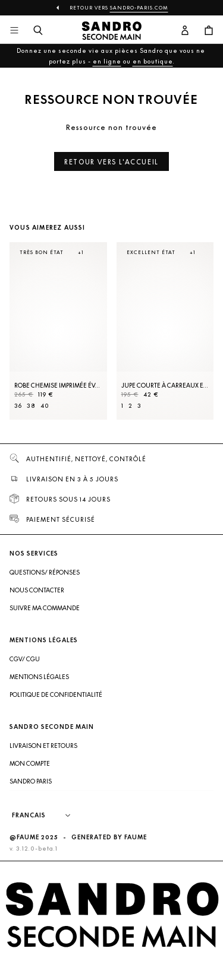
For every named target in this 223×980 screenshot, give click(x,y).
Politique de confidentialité (56, 711)
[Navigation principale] (14, 31)
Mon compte (30, 779)
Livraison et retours (43, 762)
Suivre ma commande (45, 624)
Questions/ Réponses (45, 588)
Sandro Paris (31, 797)
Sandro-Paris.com (139, 8)
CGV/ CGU (25, 675)
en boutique (153, 61)
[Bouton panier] (209, 31)
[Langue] (54, 832)
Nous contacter (37, 606)
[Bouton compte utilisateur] (185, 31)
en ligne (107, 61)
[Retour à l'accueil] (112, 31)
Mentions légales (39, 693)
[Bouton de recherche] (38, 31)
